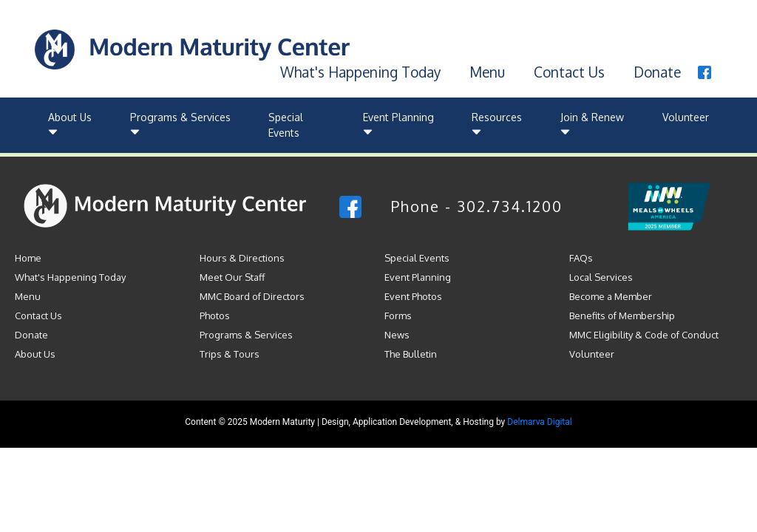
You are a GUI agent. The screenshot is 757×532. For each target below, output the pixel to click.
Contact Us (569, 72)
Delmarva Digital (539, 422)
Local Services (601, 277)
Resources (497, 125)
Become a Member (611, 296)
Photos (215, 316)
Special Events (286, 125)
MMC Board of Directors (252, 296)
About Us (70, 125)
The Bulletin (411, 354)
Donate (657, 72)
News (397, 335)
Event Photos (413, 296)
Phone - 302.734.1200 (477, 206)
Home (28, 258)
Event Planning (398, 125)
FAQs (581, 258)
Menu (487, 72)
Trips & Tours (230, 354)
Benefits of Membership (622, 316)
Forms (398, 316)
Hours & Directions (242, 258)
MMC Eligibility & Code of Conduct (644, 335)
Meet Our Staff (232, 277)
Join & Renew (592, 125)
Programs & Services (180, 125)
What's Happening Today (360, 72)
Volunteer (686, 117)
